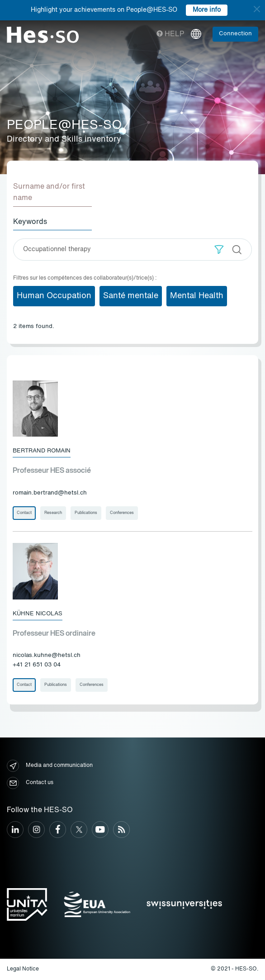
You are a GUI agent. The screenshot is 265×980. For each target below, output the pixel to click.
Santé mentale (131, 296)
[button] (219, 250)
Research (53, 513)
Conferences (122, 513)
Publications (86, 513)
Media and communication (50, 766)
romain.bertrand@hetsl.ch (50, 493)
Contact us (30, 783)
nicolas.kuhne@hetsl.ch (47, 655)
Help (170, 34)
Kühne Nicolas (38, 614)
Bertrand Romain (42, 451)
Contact (24, 513)
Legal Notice (23, 969)
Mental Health (197, 296)
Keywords (30, 222)
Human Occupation (54, 296)
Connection (235, 34)
